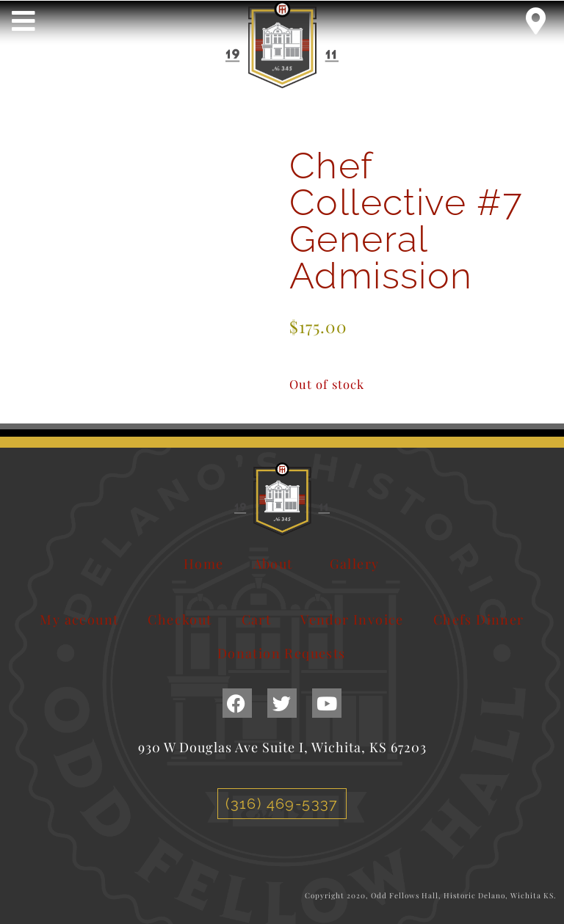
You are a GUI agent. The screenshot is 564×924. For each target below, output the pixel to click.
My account (79, 619)
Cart (257, 619)
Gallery (355, 564)
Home (204, 564)
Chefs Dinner (479, 619)
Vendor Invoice (352, 619)
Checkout (180, 619)
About (277, 564)
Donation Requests (282, 653)
